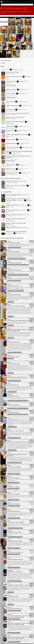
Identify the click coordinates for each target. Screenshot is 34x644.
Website (3, 63)
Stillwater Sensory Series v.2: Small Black (16, 186)
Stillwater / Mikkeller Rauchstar (14, 228)
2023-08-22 (31, 261)
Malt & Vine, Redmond (16, 381)
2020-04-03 (31, 355)
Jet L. (9, 341)
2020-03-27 (31, 362)
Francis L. (10, 477)
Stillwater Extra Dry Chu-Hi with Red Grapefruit (18, 113)
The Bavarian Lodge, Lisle (16, 581)
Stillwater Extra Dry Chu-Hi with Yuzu (15, 117)
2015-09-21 (31, 476)
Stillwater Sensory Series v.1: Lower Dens (16, 181)
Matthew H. (10, 395)
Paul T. (9, 521)
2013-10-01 (31, 614)
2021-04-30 (31, 319)
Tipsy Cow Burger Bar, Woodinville (18, 259)
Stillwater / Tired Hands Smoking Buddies (16, 232)
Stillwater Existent (10, 110)
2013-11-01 (31, 607)
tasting (11, 483)
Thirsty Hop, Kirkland (15, 474)
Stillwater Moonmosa (11, 144)
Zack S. (9, 584)
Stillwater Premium (11, 161)
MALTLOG (6, 2)
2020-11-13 (31, 328)
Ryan (9, 636)
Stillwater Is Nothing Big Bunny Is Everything (17, 135)
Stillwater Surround (11, 169)
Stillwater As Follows (11, 81)
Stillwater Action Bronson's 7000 (14, 77)
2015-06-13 (31, 521)
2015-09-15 (31, 502)
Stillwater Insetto (10, 131)
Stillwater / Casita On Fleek (12, 210)
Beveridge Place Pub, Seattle (17, 528)
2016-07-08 (31, 453)
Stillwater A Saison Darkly (12, 72)
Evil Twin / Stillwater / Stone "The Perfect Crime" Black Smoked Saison (20, 617)
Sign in (32, 2)
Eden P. (9, 241)
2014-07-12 (31, 583)
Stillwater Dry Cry (10, 102)
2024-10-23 (31, 241)
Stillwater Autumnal (11, 85)
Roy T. (9, 261)
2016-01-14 (31, 465)
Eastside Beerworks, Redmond (17, 291)
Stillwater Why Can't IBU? (12, 173)
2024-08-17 (31, 250)
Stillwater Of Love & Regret (13, 148)
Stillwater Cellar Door (11, 90)
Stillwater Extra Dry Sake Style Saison (15, 122)
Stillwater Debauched (11, 97)
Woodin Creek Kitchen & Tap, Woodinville (20, 265)
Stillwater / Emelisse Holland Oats (14, 215)
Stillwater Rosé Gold (11, 165)
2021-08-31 (31, 293)
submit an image (17, 17)
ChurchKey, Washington (16, 463)
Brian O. (9, 485)
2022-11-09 (31, 284)
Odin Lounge (13, 392)
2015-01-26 (31, 539)
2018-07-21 (31, 394)
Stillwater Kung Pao (11, 140)
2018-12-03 (31, 375)
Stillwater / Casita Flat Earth (13, 205)
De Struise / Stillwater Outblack (14, 195)
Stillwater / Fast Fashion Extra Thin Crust (16, 219)
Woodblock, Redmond (16, 248)
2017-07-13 (31, 418)
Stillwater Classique (11, 94)
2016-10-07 (31, 440)
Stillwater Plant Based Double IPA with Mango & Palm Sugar (19, 330)
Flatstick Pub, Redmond (16, 281)
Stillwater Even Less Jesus (12, 106)
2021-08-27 (31, 304)
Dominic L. (10, 607)
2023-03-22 (31, 277)
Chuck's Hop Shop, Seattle (16, 537)
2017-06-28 (31, 429)
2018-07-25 (31, 383)
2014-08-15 (31, 570)
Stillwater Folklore (10, 127)
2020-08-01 (31, 340)
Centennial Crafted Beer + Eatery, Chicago (19, 401)
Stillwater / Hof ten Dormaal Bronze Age (16, 223)
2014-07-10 (31, 595)
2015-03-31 (31, 531)
